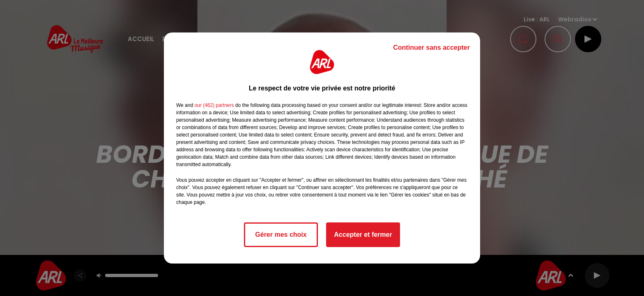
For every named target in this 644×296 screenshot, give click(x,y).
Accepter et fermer (363, 235)
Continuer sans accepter (431, 47)
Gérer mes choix (281, 235)
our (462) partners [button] (214, 105)
